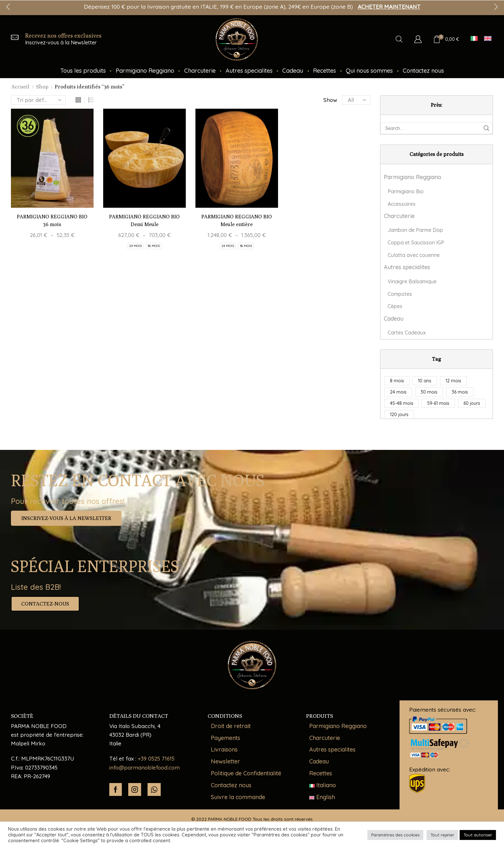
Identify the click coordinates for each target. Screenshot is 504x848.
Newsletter (225, 761)
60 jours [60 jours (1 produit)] (472, 403)
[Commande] (38, 100)
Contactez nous (423, 71)
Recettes (324, 71)
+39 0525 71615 (156, 758)
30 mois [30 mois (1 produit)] (429, 392)
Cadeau (293, 71)
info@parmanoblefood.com (144, 767)
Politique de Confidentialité (246, 773)
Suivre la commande (238, 797)
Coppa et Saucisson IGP (416, 242)
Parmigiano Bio (406, 191)
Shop (42, 87)
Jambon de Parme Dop (415, 230)
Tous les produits (83, 71)
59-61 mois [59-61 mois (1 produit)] (438, 403)
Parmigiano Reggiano (145, 71)
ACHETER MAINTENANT (389, 7)
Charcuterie (200, 71)
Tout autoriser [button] (478, 835)
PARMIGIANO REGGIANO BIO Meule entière (237, 220)
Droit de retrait (231, 726)
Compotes (400, 294)
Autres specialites (249, 71)
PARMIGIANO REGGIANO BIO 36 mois (52, 220)
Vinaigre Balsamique (412, 281)
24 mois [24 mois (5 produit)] (398, 392)
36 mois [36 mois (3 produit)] (460, 392)
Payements (225, 738)
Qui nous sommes (369, 71)
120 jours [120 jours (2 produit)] (399, 415)
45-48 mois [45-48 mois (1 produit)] (402, 403)
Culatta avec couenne (414, 255)
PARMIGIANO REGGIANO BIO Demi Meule (144, 220)
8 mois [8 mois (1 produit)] (397, 381)
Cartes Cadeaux (407, 333)
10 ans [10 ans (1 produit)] (425, 381)
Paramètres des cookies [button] (395, 835)
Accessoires (402, 204)
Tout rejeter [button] (442, 835)
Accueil (20, 87)
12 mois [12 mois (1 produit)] (453, 381)
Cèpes (395, 306)
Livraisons (224, 749)
